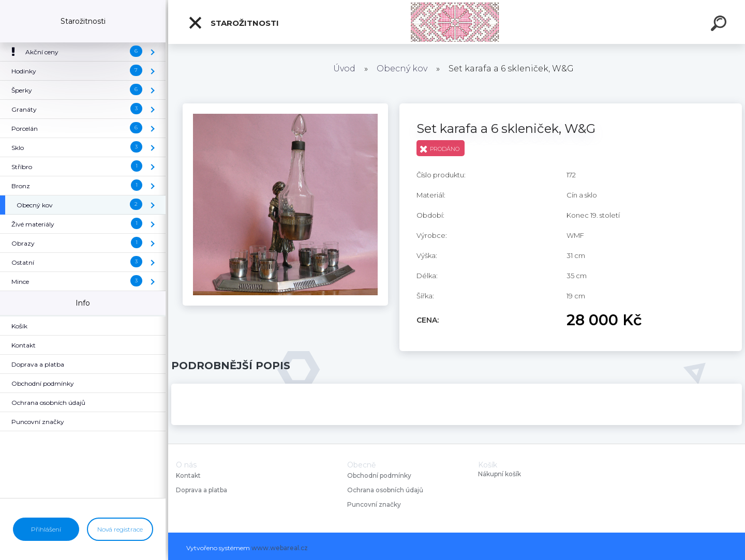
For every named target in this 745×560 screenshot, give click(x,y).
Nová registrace (120, 529)
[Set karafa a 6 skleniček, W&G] (285, 107)
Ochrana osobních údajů (385, 490)
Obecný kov (402, 69)
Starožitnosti (233, 23)
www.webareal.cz (280, 548)
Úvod (344, 69)
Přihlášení (46, 529)
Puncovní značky (374, 504)
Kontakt (189, 475)
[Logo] (457, 22)
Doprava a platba (202, 490)
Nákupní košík (500, 474)
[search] (720, 25)
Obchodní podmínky (379, 475)
